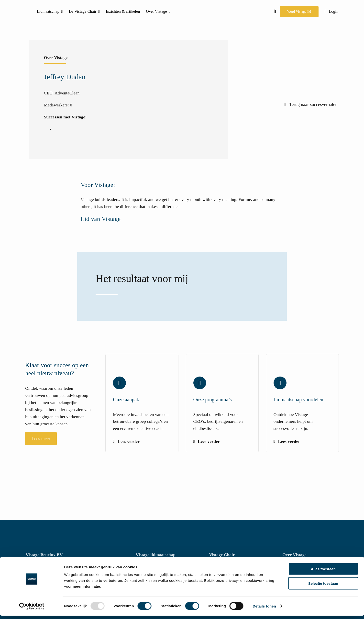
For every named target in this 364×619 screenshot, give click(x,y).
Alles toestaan (323, 572)
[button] (275, 11)
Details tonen (264, 609)
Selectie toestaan (323, 587)
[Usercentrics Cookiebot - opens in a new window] (32, 609)
